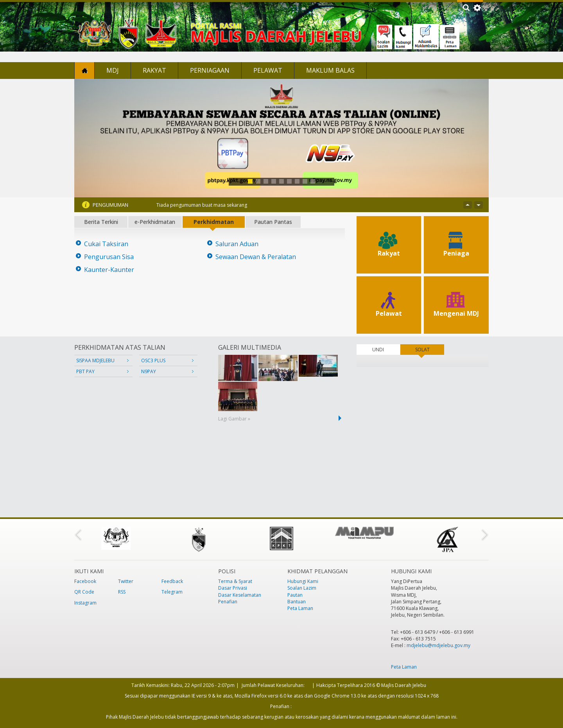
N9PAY (149, 371)
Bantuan (297, 602)
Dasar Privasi (233, 588)
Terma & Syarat (235, 581)
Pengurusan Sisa (109, 257)
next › (341, 418)
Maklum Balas (330, 70)
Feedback (172, 581)
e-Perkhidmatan (155, 222)
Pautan (295, 595)
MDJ (113, 70)
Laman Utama (84, 71)
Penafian (228, 602)
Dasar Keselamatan (240, 595)
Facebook (85, 581)
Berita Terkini (101, 222)
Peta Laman (300, 608)
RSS (122, 592)
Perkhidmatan (214, 222)
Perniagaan (210, 70)
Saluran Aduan (237, 244)
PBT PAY (85, 371)
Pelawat (268, 70)
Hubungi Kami (303, 581)
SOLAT (430, 350)
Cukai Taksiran (106, 244)
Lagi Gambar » (234, 419)
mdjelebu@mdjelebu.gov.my (438, 645)
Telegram (172, 592)
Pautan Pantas (273, 222)
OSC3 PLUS (153, 360)
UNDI (378, 350)
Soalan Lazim (302, 588)
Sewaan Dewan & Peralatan (256, 257)
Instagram (85, 603)
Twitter (126, 581)
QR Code (84, 592)
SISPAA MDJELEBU (95, 360)
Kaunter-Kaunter (109, 270)
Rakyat (154, 70)
